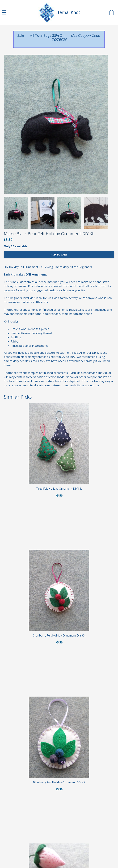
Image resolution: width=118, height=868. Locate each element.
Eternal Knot (68, 12)
